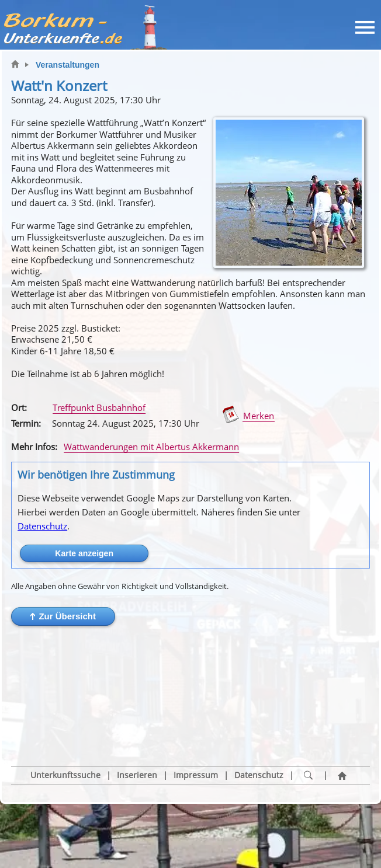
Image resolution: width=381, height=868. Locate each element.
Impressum (196, 723)
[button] (63, 616)
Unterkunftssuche (65, 723)
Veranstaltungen (67, 65)
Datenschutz (42, 526)
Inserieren (137, 723)
